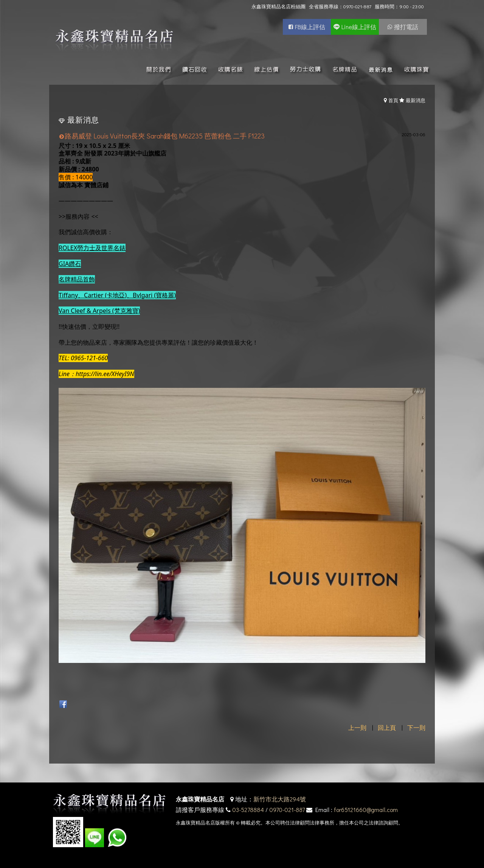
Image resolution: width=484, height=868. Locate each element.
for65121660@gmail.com (366, 810)
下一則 (416, 727)
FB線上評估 (310, 27)
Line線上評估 (359, 27)
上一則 (357, 727)
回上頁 (387, 727)
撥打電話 (406, 27)
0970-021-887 (287, 810)
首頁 (393, 100)
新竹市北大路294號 (280, 799)
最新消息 (416, 100)
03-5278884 (248, 810)
